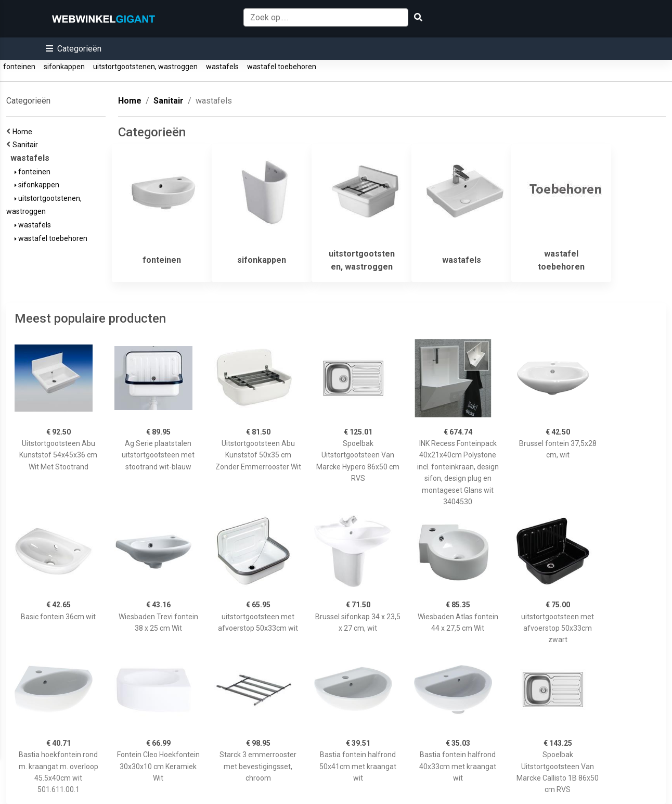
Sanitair (27, 145)
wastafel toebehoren (282, 67)
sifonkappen (64, 67)
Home (24, 132)
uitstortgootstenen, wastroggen (145, 67)
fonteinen (19, 67)
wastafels (222, 67)
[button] (74, 49)
